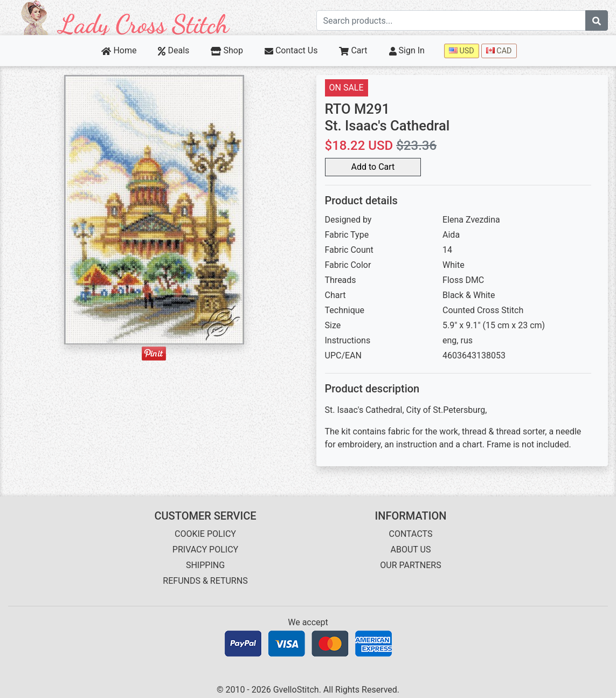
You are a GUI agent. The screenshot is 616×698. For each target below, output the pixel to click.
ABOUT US (411, 550)
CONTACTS (411, 534)
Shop (227, 50)
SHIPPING (205, 565)
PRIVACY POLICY (205, 550)
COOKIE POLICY (205, 534)
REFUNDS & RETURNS (205, 581)
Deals (174, 50)
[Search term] (451, 20)
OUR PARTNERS (410, 565)
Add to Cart (373, 167)
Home (119, 50)
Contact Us (291, 50)
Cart (353, 50)
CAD (499, 51)
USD (462, 51)
